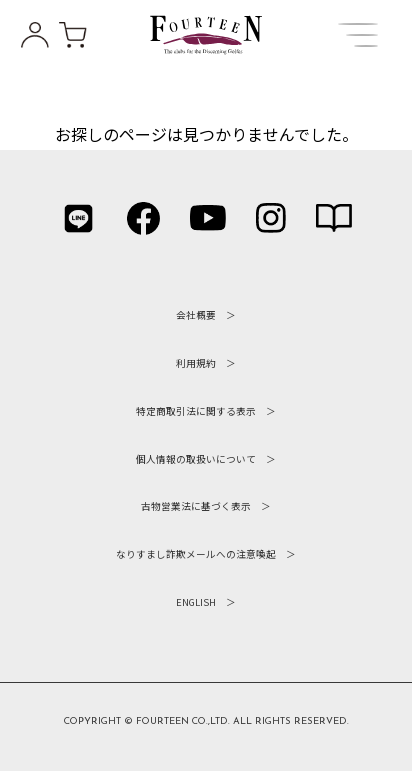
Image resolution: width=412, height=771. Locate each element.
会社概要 (196, 315)
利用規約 (196, 363)
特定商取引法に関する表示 (196, 411)
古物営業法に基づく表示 (196, 506)
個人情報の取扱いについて (196, 459)
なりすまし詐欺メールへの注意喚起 (196, 554)
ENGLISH (196, 602)
